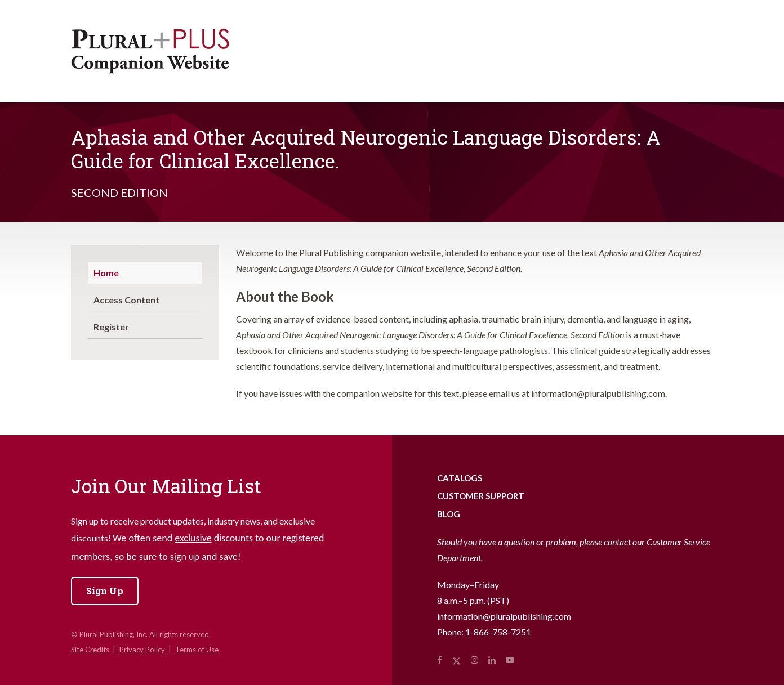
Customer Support (481, 496)
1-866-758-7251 (498, 632)
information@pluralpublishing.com (504, 616)
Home (106, 273)
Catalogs (460, 478)
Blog (449, 514)
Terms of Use (197, 650)
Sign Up (105, 591)
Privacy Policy (142, 650)
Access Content (126, 300)
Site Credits (90, 650)
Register (111, 327)
